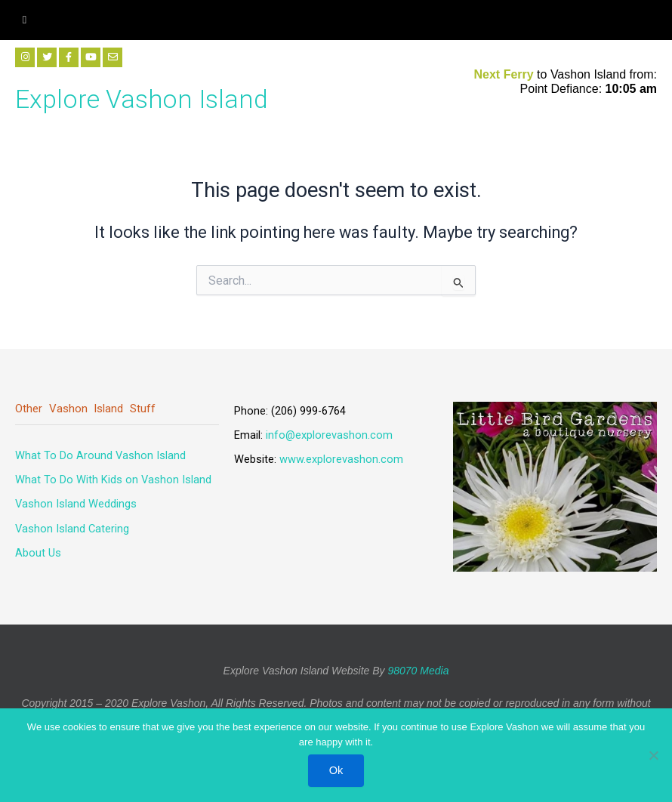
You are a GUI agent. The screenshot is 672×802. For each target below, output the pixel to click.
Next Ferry (506, 74)
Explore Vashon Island (142, 99)
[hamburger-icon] (25, 20)
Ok (336, 770)
